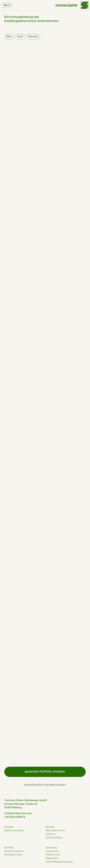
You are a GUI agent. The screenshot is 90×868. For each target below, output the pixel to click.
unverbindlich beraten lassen (45, 785)
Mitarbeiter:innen (56, 831)
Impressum (52, 851)
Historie (50, 834)
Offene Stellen (54, 838)
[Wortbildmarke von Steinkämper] (72, 5)
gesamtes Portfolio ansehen (45, 772)
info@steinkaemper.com (18, 813)
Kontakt (9, 848)
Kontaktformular (13, 855)
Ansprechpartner (14, 851)
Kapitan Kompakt (14, 831)
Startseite (51, 848)
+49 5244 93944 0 (15, 817)
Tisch (20, 37)
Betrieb (50, 827)
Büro (9, 37)
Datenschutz (53, 855)
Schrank (33, 37)
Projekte (9, 827)
